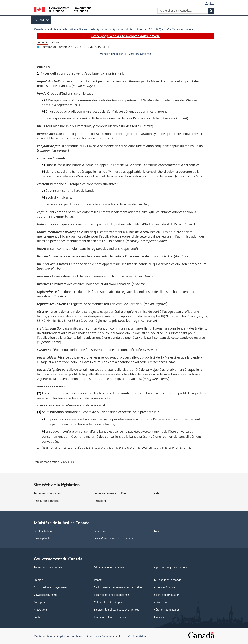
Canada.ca (40, 29)
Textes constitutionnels (48, 493)
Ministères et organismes (109, 567)
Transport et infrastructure (110, 617)
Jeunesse (159, 617)
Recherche (100, 501)
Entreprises (41, 602)
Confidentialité (137, 636)
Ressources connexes (47, 501)
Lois (156, 531)
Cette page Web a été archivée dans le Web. (126, 36)
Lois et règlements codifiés (110, 493)
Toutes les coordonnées (48, 567)
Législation (118, 29)
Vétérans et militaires (167, 610)
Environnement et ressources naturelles (118, 587)
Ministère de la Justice (63, 29)
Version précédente (113, 54)
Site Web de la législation (93, 29)
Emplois (39, 580)
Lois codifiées (135, 29)
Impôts (98, 580)
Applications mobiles (69, 636)
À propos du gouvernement (171, 567)
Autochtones (162, 602)
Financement (102, 531)
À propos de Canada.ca (100, 636)
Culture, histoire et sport (109, 602)
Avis (121, 636)
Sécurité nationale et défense (111, 595)
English (210, 3)
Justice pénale (42, 538)
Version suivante (140, 54)
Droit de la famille (44, 531)
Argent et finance (164, 587)
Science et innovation (167, 595)
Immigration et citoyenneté (50, 587)
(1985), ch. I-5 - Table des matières (170, 29)
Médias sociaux (43, 636)
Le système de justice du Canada (113, 538)
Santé (37, 617)
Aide (157, 493)
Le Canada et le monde (168, 580)
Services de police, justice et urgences (116, 610)
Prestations (41, 610)
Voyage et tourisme (46, 595)
